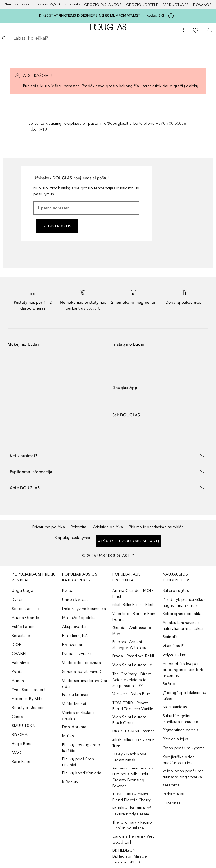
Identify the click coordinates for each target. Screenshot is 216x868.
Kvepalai (70, 591)
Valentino (20, 663)
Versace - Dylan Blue (131, 694)
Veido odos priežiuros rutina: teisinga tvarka (183, 774)
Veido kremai (74, 704)
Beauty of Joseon (28, 708)
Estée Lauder (24, 627)
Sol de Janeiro (25, 609)
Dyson (18, 600)
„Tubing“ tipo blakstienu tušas (184, 696)
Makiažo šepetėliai (79, 618)
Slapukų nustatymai (72, 538)
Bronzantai (72, 645)
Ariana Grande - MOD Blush (133, 594)
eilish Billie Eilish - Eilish (133, 605)
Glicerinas (172, 803)
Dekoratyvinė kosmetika (84, 609)
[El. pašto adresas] (86, 208)
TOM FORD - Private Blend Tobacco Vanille (133, 706)
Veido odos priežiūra (82, 663)
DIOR (17, 645)
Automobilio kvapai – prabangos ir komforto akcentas (184, 670)
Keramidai (172, 785)
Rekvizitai (79, 527)
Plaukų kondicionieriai (82, 773)
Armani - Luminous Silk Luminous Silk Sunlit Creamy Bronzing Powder (133, 777)
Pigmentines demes (180, 730)
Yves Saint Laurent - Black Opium (130, 720)
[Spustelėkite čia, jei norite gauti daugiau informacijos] (171, 16)
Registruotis (58, 226)
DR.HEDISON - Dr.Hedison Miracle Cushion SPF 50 (130, 856)
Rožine (169, 684)
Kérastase (21, 636)
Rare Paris (21, 762)
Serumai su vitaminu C (82, 672)
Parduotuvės (176, 5)
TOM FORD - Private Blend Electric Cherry (131, 797)
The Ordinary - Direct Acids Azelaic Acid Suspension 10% (132, 680)
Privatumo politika (49, 527)
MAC (16, 753)
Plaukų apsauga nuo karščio (81, 748)
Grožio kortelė (142, 5)
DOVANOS (202, 5)
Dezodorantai (75, 727)
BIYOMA (20, 735)
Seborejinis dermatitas (183, 614)
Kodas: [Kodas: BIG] (155, 16)
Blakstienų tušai (76, 636)
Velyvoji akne (175, 655)
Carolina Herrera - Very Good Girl (133, 839)
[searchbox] (108, 38)
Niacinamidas (175, 707)
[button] (108, 456)
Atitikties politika (108, 527)
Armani (18, 681)
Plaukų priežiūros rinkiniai (78, 762)
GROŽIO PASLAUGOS (103, 5)
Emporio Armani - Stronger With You (129, 645)
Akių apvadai (74, 627)
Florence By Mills (27, 699)
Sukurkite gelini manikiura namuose (180, 719)
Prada (17, 672)
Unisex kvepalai (76, 600)
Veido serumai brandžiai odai (85, 684)
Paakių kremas (75, 695)
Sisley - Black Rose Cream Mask (129, 757)
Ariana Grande (26, 618)
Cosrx (17, 717)
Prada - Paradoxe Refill (133, 656)
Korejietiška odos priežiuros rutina (179, 760)
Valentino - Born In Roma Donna (135, 617)
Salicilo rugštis (176, 591)
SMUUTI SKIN (24, 726)
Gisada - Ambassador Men (133, 631)
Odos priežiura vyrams (184, 748)
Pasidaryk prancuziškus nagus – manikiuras (184, 603)
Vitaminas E (173, 646)
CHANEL (20, 654)
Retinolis (170, 637)
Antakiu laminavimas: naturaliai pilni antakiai (183, 626)
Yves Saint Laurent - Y (132, 665)
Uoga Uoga (22, 591)
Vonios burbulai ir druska (79, 716)
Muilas (68, 736)
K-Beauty (70, 782)
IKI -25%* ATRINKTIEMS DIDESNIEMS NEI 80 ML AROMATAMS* (89, 15)
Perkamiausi (173, 794)
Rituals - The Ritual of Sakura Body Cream (132, 811)
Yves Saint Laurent (29, 690)
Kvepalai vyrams (77, 654)
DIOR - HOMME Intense (134, 731)
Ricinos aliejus (175, 739)
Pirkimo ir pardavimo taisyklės (156, 527)
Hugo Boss (22, 744)
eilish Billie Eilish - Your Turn (133, 743)
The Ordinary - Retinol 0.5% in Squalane (132, 825)
